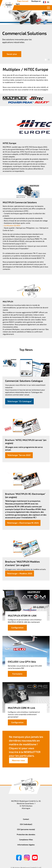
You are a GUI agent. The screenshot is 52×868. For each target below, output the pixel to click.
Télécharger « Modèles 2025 (20, 573)
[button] (46, 60)
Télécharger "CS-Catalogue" (19, 401)
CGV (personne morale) (26, 829)
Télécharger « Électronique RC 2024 (23, 523)
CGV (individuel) (26, 824)
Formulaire (17, 674)
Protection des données (26, 834)
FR (45, 2)
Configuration (17, 628)
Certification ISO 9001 (12, 225)
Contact (26, 819)
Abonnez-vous (18, 760)
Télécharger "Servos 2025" (19, 455)
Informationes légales (26, 845)
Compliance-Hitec (26, 840)
